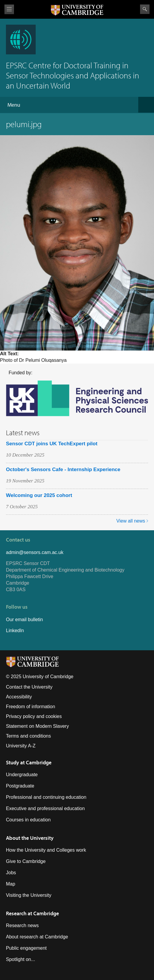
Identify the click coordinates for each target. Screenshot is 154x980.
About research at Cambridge (37, 937)
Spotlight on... (21, 959)
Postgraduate (20, 786)
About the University (30, 838)
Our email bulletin (25, 620)
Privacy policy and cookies (34, 716)
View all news (131, 521)
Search (145, 9)
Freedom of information (30, 707)
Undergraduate (22, 775)
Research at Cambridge (32, 913)
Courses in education (28, 820)
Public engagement (26, 948)
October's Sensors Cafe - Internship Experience (63, 470)
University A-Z (21, 746)
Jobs (11, 873)
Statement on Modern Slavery (37, 726)
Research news (22, 925)
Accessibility (19, 697)
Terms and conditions (28, 736)
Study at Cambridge (29, 762)
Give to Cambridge (26, 861)
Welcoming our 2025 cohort (39, 495)
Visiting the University (29, 895)
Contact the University (29, 687)
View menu (9, 9)
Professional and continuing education (46, 797)
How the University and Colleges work (46, 850)
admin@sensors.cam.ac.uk (35, 552)
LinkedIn (15, 631)
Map (11, 884)
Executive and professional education (45, 808)
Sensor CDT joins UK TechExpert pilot (52, 444)
